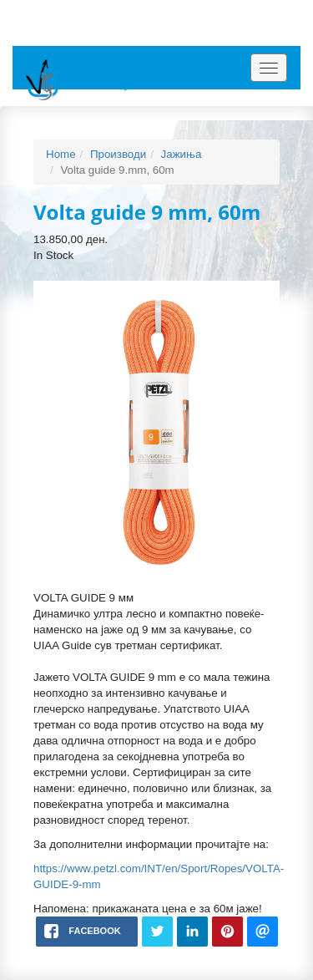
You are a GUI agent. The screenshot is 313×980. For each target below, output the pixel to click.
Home (61, 154)
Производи (118, 154)
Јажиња (182, 154)
